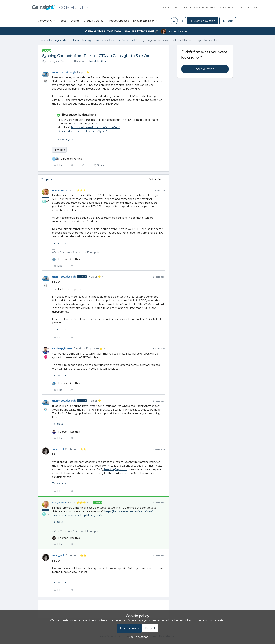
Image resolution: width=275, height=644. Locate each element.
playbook (59, 150)
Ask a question (205, 69)
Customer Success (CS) (124, 40)
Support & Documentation (199, 7)
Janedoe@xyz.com (115, 469)
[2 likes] (67, 159)
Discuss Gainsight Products (89, 40)
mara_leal (58, 449)
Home (42, 40)
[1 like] (66, 259)
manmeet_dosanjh (64, 72)
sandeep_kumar (62, 348)
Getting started (59, 40)
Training (245, 7)
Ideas (63, 21)
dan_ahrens (59, 190)
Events (75, 21)
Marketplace (228, 7)
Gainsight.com (168, 7)
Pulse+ (258, 7)
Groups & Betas (93, 21)
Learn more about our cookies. (206, 620)
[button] (203, 21)
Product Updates (118, 21)
